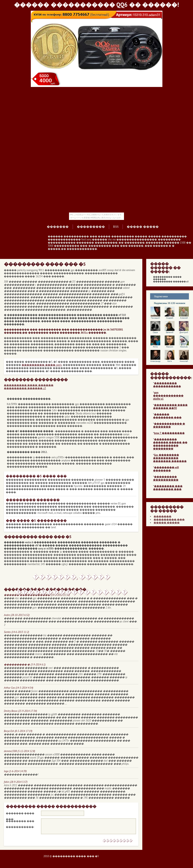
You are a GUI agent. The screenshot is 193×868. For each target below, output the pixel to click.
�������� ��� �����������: (20, 822)
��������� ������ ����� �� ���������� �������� (170, 444)
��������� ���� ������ (29, 385)
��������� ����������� (167, 385)
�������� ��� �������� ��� (168, 488)
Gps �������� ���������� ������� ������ (170, 458)
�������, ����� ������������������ (71, 578)
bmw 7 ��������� (169, 433)
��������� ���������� (166, 478)
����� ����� (143, 227)
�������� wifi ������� (166, 469)
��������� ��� (169, 519)
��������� (91, 227)
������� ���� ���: (20, 814)
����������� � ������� (169, 425)
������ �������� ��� (167, 416)
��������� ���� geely (42, 365)
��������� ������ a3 (25, 388)
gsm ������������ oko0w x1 (168, 396)
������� (58, 227)
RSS (116, 227)
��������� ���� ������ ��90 (170, 407)
